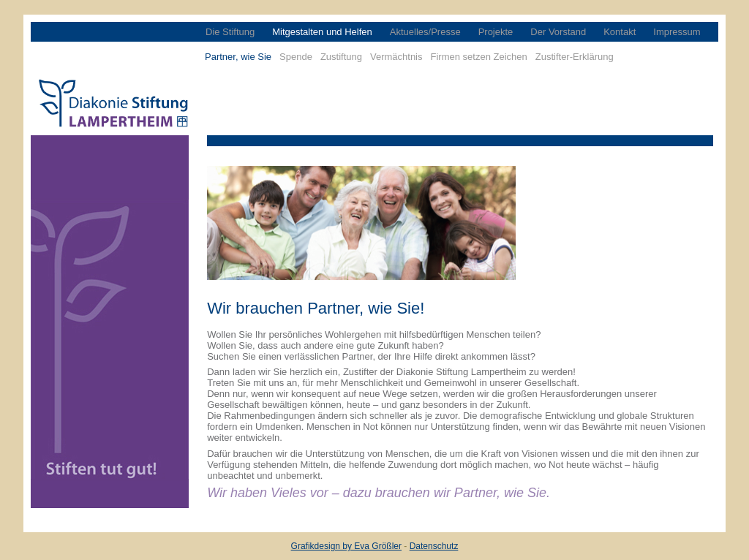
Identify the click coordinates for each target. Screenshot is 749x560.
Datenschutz (434, 546)
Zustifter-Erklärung (575, 57)
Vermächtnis (396, 57)
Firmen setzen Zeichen (479, 57)
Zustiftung (341, 57)
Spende (296, 57)
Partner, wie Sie (238, 57)
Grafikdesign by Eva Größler (346, 546)
